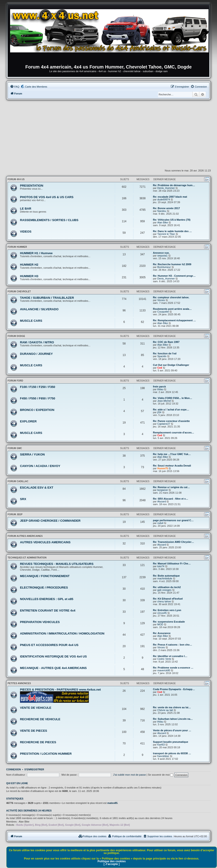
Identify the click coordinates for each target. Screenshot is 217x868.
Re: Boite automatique (166, 576)
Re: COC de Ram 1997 (166, 342)
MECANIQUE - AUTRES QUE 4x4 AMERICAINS (53, 668)
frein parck (159, 387)
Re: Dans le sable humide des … (172, 231)
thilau (160, 389)
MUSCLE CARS (31, 321)
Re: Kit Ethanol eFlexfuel (168, 599)
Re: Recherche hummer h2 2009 (172, 264)
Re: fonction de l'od (165, 353)
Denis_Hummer (166, 188)
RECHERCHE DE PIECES (38, 742)
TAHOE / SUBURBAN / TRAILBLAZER (47, 298)
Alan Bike (163, 222)
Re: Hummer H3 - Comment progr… (174, 276)
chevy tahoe (164, 601)
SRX (23, 499)
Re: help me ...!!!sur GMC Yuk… (172, 454)
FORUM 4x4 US (16, 179)
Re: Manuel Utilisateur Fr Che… (172, 563)
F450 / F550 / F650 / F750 (38, 398)
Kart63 (161, 745)
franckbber (163, 756)
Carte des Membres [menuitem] (36, 87)
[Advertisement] (108, 134)
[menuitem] (15, 87)
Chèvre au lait (165, 710)
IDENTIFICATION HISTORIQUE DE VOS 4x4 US (53, 656)
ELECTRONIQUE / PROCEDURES (44, 588)
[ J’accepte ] (111, 864)
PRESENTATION (32, 186)
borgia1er (163, 490)
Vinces (161, 300)
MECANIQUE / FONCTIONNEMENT (45, 576)
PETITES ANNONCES (19, 683)
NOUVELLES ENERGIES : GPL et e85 (47, 599)
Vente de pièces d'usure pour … (172, 730)
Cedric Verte (164, 659)
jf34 (159, 412)
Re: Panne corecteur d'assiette (171, 421)
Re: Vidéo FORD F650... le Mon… (173, 398)
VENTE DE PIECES (34, 731)
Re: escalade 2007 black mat (170, 197)
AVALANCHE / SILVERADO (39, 309)
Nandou (162, 211)
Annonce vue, (161, 253)
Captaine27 (164, 424)
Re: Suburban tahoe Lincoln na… (173, 719)
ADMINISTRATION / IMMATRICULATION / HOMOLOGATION (62, 633)
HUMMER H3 (29, 276)
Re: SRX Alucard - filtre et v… (171, 499)
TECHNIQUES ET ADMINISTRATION (27, 558)
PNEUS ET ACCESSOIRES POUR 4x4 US (49, 645)
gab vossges (164, 590)
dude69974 (164, 199)
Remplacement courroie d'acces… (173, 433)
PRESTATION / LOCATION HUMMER (46, 754)
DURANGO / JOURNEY (36, 354)
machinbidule (165, 578)
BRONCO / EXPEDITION (37, 410)
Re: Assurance (162, 633)
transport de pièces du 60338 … (172, 753)
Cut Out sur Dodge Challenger (171, 365)
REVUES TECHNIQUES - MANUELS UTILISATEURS (57, 564)
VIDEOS (26, 232)
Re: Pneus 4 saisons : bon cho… (173, 645)
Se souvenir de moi (161, 775)
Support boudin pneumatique (170, 742)
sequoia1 (162, 256)
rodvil (160, 523)
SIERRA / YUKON (32, 454)
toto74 (161, 566)
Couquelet (163, 312)
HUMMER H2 (29, 265)
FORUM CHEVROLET (19, 292)
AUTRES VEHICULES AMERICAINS (45, 542)
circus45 (162, 613)
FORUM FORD (15, 381)
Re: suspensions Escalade (169, 622)
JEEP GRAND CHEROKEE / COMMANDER (50, 521)
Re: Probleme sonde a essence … (173, 668)
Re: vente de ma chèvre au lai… (172, 707)
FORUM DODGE (16, 336)
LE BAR (26, 209)
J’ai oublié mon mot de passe (130, 775)
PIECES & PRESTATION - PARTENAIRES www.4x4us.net (60, 690)
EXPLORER (28, 421)
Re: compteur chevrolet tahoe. (171, 297)
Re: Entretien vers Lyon (167, 610)
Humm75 (163, 468)
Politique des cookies (112, 861)
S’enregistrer (34, 769)
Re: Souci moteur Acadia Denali (172, 466)
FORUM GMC (15, 448)
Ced (160, 368)
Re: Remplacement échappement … (174, 320)
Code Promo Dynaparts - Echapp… (174, 689)
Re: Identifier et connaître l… (170, 656)
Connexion (14, 769)
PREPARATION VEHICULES (40, 622)
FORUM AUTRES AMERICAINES (25, 536)
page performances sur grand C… (173, 520)
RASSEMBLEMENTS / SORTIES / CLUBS (49, 220)
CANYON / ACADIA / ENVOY (40, 466)
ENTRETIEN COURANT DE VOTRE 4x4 (48, 610)
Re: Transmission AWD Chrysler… (173, 542)
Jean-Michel (164, 401)
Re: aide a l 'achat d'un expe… (171, 410)
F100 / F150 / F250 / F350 (38, 387)
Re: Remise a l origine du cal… (171, 487)
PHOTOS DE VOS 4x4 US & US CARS (47, 197)
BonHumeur (164, 267)
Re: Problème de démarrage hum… (174, 185)
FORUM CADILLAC (18, 481)
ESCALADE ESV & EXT (37, 488)
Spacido (162, 356)
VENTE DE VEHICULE (36, 708)
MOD (160, 624)
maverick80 (164, 670)
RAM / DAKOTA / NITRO (37, 342)
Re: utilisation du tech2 (167, 587)
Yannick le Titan (166, 234)
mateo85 (112, 803)
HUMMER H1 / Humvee (36, 253)
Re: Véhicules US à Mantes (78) (172, 220)
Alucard (162, 501)
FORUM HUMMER (17, 247)
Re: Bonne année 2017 (166, 208)
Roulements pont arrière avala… (172, 309)
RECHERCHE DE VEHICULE (40, 719)
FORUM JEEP (15, 514)
